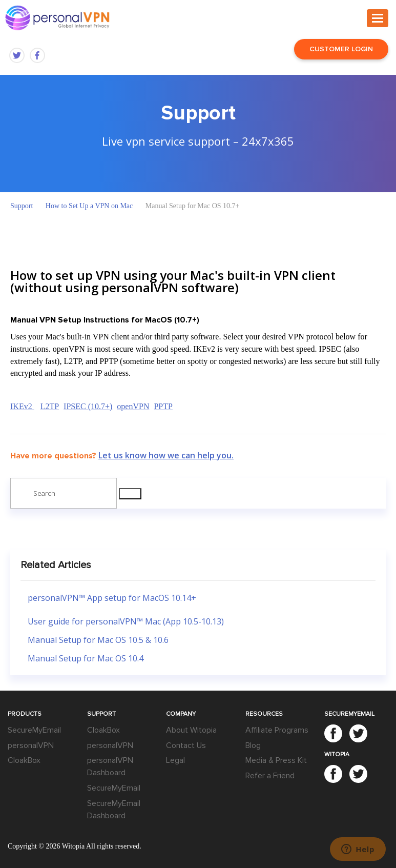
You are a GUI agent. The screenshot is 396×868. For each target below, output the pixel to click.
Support (22, 206)
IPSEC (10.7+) (88, 406)
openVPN (133, 406)
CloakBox (24, 760)
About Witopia (191, 730)
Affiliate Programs (277, 730)
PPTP (163, 406)
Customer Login (341, 49)
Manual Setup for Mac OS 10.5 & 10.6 (98, 640)
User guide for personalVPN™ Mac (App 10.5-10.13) (126, 621)
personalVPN (31, 745)
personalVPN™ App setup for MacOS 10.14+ (112, 598)
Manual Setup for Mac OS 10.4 (86, 658)
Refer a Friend (270, 776)
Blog (253, 745)
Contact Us (186, 745)
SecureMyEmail (34, 730)
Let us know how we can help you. (166, 455)
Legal (175, 760)
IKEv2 (22, 406)
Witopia (74, 846)
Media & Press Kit (276, 760)
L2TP (50, 406)
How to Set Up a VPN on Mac (89, 206)
